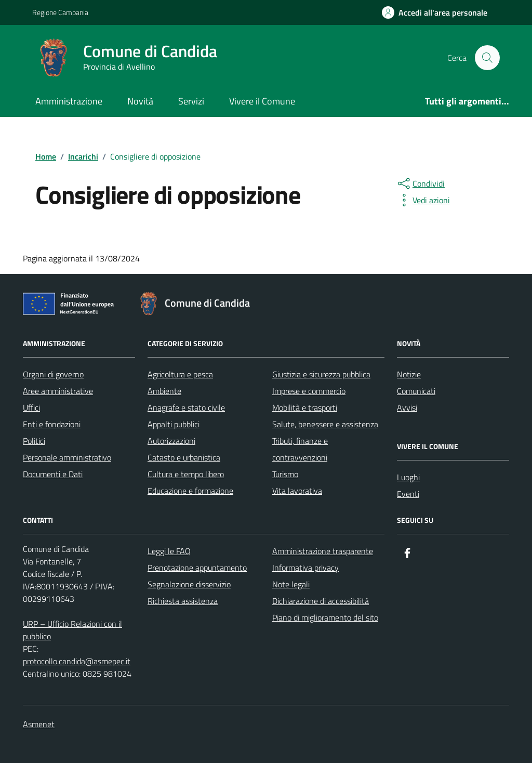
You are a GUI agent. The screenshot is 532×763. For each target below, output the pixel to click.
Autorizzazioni (171, 441)
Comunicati (416, 391)
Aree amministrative (58, 391)
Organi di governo (53, 374)
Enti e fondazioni (52, 424)
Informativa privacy (305, 568)
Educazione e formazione (190, 491)
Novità (140, 101)
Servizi (191, 101)
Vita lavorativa (297, 491)
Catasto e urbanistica (184, 457)
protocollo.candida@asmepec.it (77, 661)
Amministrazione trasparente (323, 551)
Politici (34, 441)
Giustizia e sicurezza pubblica (321, 374)
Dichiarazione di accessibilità (321, 601)
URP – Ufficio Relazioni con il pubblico (72, 630)
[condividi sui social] (420, 183)
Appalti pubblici (174, 424)
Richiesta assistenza (183, 601)
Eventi (408, 494)
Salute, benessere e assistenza (325, 424)
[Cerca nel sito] (487, 58)
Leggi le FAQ (169, 551)
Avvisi (407, 407)
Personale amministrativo (67, 457)
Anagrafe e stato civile (186, 407)
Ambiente (164, 391)
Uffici (31, 407)
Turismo (285, 474)
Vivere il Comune (262, 101)
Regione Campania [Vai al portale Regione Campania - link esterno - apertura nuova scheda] (60, 12)
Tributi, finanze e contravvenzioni (300, 449)
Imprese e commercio (309, 391)
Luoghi (408, 477)
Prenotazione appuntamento (197, 568)
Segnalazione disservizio (189, 584)
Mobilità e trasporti (305, 407)
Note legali (291, 584)
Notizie (409, 374)
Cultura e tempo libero (186, 474)
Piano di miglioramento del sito (325, 617)
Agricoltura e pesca (180, 374)
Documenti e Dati (53, 474)
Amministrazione (69, 101)
